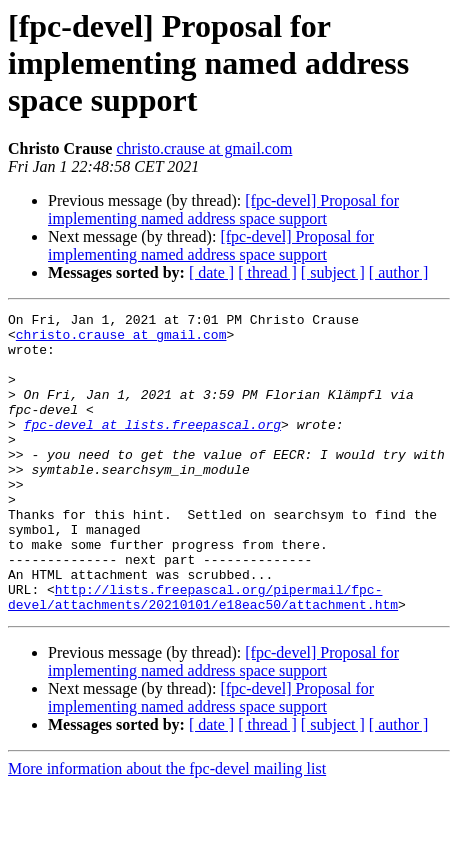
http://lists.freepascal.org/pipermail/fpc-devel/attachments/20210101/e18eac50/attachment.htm (203, 655)
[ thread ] (267, 272)
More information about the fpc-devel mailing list (167, 828)
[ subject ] (333, 272)
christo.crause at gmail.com (204, 148)
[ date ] (211, 272)
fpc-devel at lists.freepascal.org (152, 448)
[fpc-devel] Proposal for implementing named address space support (223, 209)
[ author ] (399, 272)
